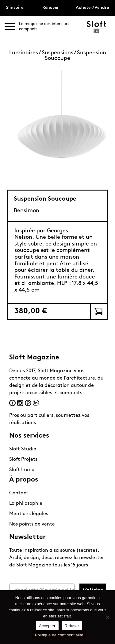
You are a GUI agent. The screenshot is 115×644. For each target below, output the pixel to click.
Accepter (47, 626)
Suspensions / (59, 53)
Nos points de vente (32, 524)
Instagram (20, 403)
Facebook (12, 403)
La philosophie (26, 504)
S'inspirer (16, 8)
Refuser (72, 626)
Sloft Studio (23, 449)
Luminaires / (25, 53)
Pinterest (28, 403)
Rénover (51, 8)
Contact (19, 493)
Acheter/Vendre (92, 8)
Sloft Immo (22, 470)
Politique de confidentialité (59, 635)
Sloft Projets (23, 460)
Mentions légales (29, 514)
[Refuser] (107, 617)
